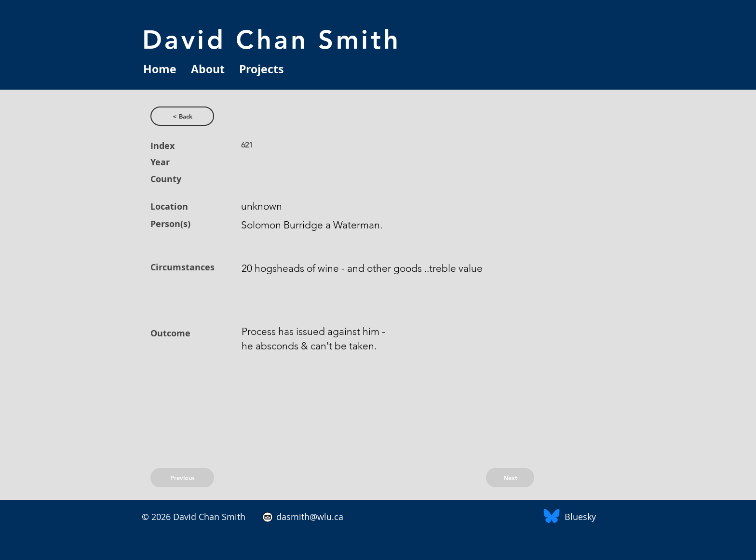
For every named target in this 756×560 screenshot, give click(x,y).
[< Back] (182, 116)
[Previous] (182, 478)
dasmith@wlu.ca (309, 517)
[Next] (510, 478)
